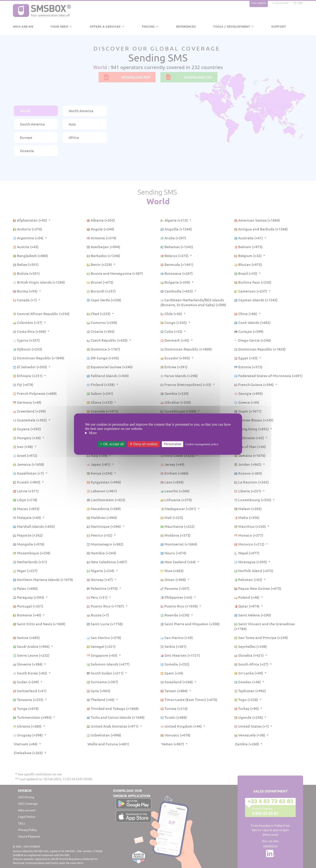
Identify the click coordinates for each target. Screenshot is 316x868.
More (93, 433)
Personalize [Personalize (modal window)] (173, 444)
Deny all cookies (144, 444)
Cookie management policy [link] (202, 444)
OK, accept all (112, 444)
